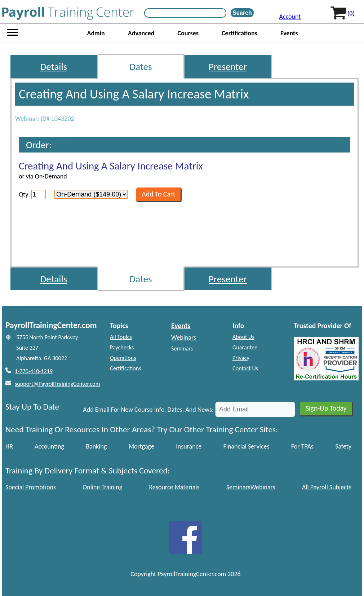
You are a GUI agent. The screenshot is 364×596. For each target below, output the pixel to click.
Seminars (182, 348)
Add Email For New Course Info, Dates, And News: (148, 410)
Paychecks (122, 347)
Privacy (241, 358)
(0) (351, 13)
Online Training (102, 487)
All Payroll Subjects (327, 487)
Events (289, 33)
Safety (343, 446)
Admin (96, 33)
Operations (123, 358)
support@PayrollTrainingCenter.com (57, 384)
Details (54, 67)
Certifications (239, 33)
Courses (188, 33)
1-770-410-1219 (34, 371)
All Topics (121, 337)
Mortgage (141, 446)
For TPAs (302, 446)
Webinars (184, 337)
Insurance (189, 446)
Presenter (228, 67)
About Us (243, 337)
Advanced (141, 33)
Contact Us (245, 368)
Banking (96, 446)
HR (9, 446)
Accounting (49, 446)
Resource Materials (174, 487)
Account (290, 17)
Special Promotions (31, 487)
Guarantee (245, 347)
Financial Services (247, 446)
